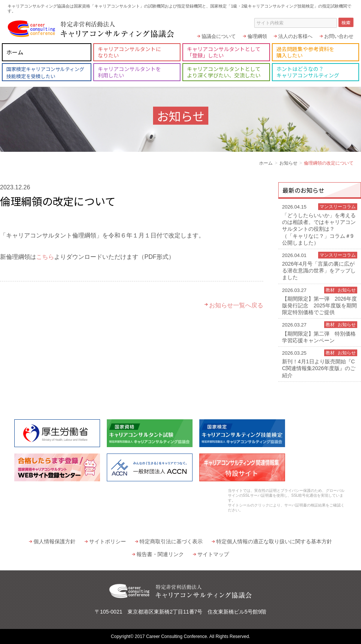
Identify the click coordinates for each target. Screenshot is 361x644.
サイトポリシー (108, 541)
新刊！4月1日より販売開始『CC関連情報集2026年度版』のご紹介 (320, 364)
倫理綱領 (257, 36)
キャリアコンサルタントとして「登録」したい (224, 52)
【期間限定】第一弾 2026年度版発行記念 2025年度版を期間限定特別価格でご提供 (320, 301)
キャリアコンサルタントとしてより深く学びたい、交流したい (224, 72)
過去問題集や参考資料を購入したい (305, 52)
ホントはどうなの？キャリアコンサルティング (308, 72)
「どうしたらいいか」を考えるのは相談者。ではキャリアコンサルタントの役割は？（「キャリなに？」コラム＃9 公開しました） (320, 224)
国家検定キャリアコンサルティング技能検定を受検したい (45, 72)
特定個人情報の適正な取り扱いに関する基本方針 (274, 541)
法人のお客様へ (295, 36)
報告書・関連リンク (160, 554)
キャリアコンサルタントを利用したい (129, 72)
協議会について (219, 36)
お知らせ (288, 163)
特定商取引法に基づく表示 (171, 541)
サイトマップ (213, 554)
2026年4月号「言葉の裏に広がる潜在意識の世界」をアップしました (320, 266)
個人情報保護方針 (55, 541)
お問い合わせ (339, 36)
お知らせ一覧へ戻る (236, 305)
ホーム (15, 52)
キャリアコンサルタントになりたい (129, 52)
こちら (45, 257)
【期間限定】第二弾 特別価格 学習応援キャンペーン (322, 332)
